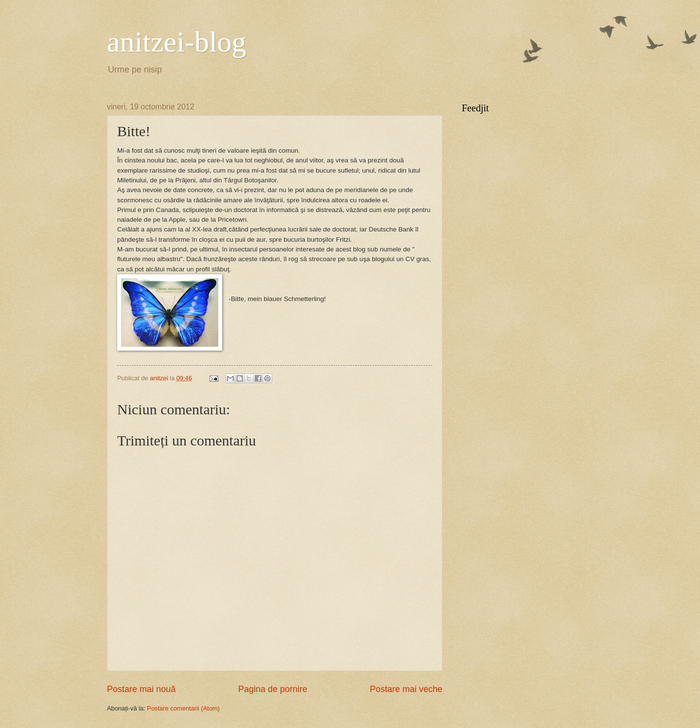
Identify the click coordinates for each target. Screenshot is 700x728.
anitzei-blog (177, 42)
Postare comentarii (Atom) (183, 708)
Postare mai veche (406, 689)
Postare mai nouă (141, 689)
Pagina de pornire (273, 689)
